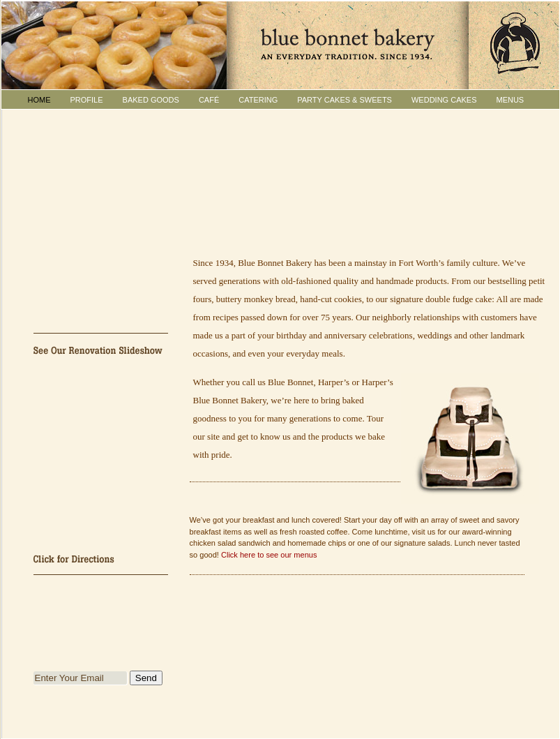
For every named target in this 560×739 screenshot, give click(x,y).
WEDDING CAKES (444, 100)
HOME (39, 100)
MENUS (510, 100)
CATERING (258, 100)
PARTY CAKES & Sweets (345, 100)
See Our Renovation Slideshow (101, 350)
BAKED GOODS (151, 100)
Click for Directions (101, 558)
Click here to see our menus (269, 555)
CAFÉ (209, 100)
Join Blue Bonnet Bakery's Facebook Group (101, 625)
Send (146, 678)
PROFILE (87, 100)
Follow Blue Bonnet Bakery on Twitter (101, 592)
